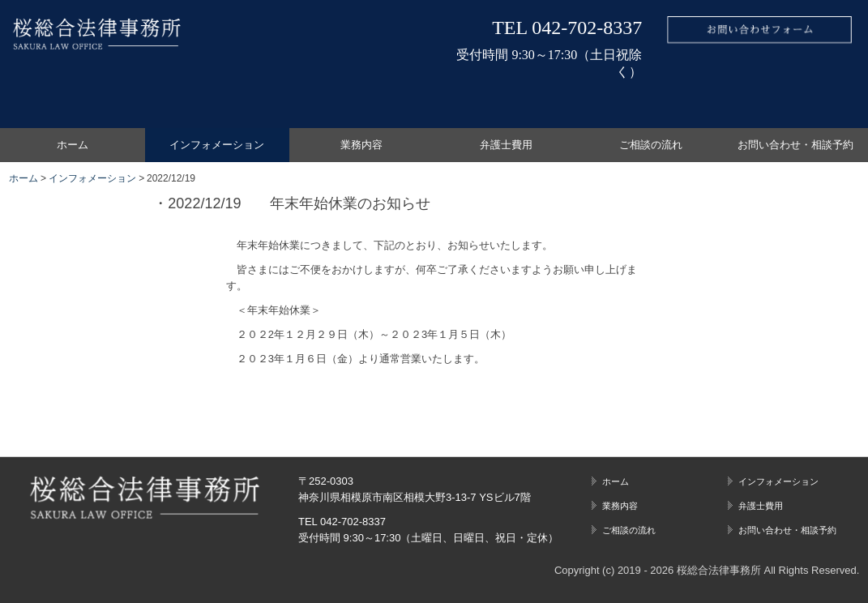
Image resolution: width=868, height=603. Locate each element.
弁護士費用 (506, 145)
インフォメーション (217, 145)
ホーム (73, 145)
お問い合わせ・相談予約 (795, 145)
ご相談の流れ (651, 145)
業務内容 (361, 145)
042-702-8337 (587, 28)
